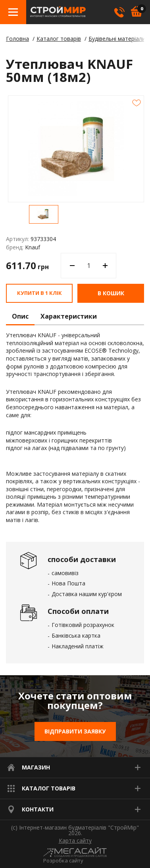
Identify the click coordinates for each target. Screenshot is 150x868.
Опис (20, 317)
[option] (44, 214)
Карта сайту (75, 841)
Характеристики (69, 317)
